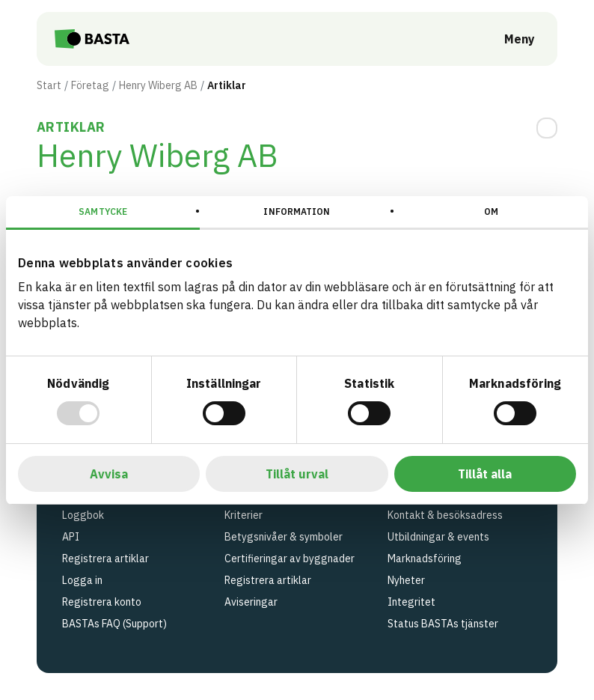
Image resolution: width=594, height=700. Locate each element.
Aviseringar (251, 602)
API (71, 537)
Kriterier (244, 515)
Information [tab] (297, 211)
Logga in (82, 580)
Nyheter (406, 580)
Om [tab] (491, 211)
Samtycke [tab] (103, 211)
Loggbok (83, 515)
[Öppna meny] (509, 39)
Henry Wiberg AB (158, 85)
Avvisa (109, 474)
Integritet (411, 602)
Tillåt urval (297, 474)
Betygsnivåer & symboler (284, 537)
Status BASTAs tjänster (443, 624)
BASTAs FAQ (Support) (114, 624)
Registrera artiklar (105, 559)
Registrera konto (102, 602)
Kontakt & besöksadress (445, 515)
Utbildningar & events (438, 537)
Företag (90, 85)
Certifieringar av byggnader (290, 559)
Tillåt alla (485, 474)
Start (49, 85)
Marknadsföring (425, 559)
